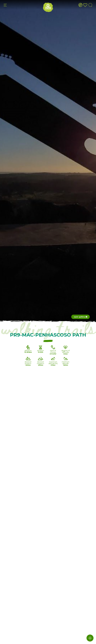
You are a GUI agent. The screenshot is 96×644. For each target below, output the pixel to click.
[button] (90, 638)
